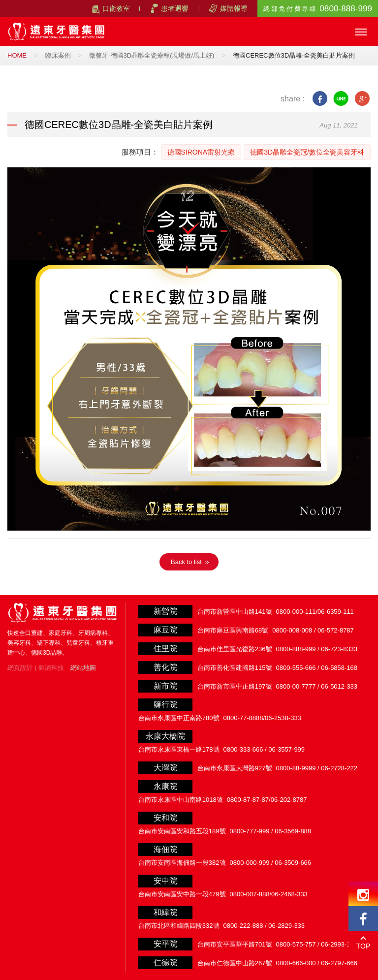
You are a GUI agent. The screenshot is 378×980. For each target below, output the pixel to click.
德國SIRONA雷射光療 (201, 152)
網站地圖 (83, 668)
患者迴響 (175, 8)
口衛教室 (116, 8)
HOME (17, 55)
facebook (320, 99)
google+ (362, 99)
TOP (363, 946)
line (341, 99)
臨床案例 (58, 55)
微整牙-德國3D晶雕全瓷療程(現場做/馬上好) (152, 55)
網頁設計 (20, 668)
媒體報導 (234, 8)
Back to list (186, 562)
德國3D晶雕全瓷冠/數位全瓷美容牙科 (307, 152)
